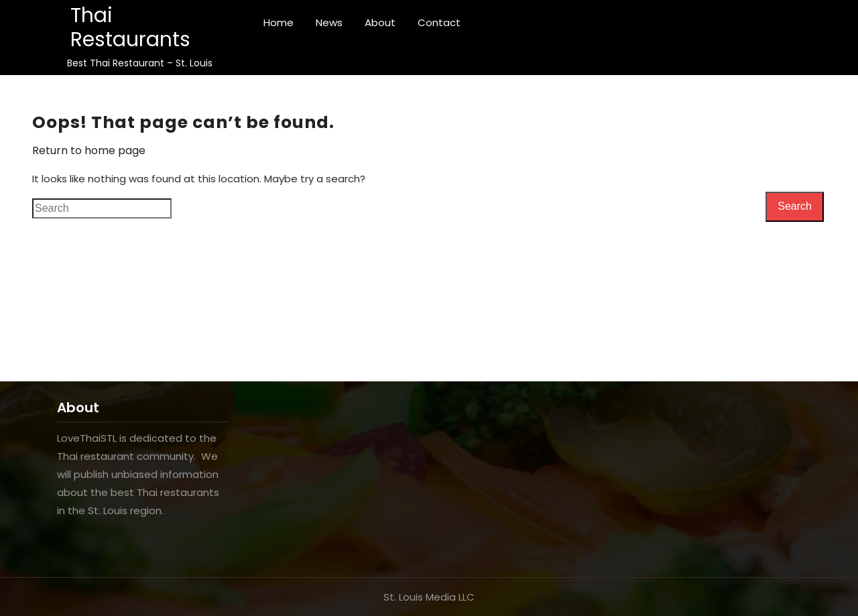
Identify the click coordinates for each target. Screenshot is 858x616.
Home (279, 22)
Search (795, 206)
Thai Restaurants (130, 27)
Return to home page (89, 150)
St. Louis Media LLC (429, 597)
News (329, 22)
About (380, 22)
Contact (439, 22)
